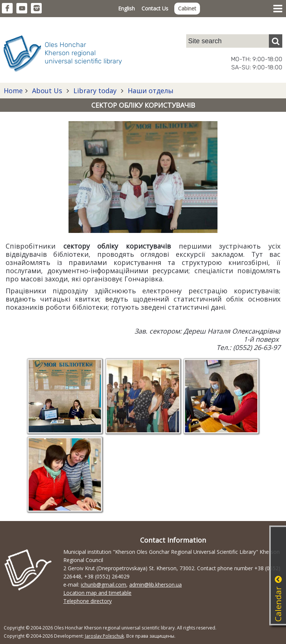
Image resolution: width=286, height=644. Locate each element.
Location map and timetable (97, 593)
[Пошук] (276, 41)
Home (13, 91)
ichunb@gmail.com (104, 585)
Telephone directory (88, 601)
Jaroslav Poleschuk (104, 636)
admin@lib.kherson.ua (155, 585)
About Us (47, 91)
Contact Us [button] (155, 8)
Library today (95, 91)
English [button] (126, 8)
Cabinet (187, 8)
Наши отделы (150, 91)
